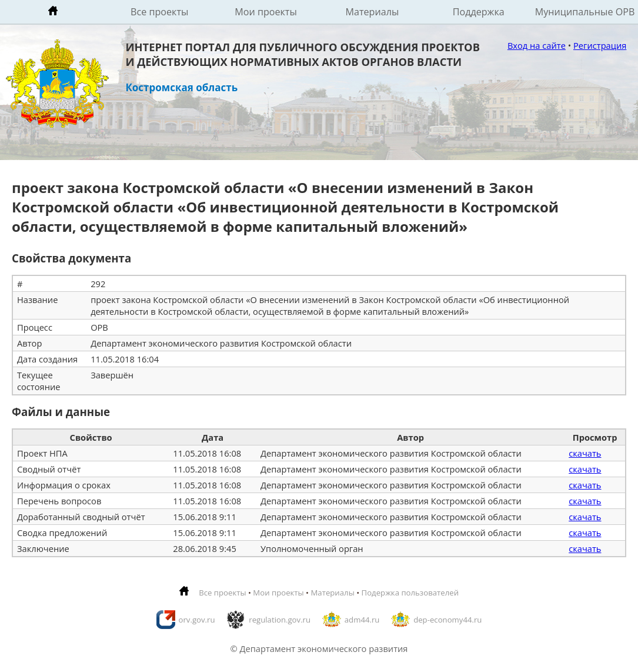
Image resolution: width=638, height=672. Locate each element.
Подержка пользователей (410, 593)
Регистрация (600, 45)
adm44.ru (362, 620)
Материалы (372, 12)
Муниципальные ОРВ (585, 12)
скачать (585, 453)
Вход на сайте (537, 45)
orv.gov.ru (197, 620)
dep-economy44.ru (447, 620)
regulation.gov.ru (280, 620)
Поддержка (479, 12)
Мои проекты (266, 12)
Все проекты (159, 12)
